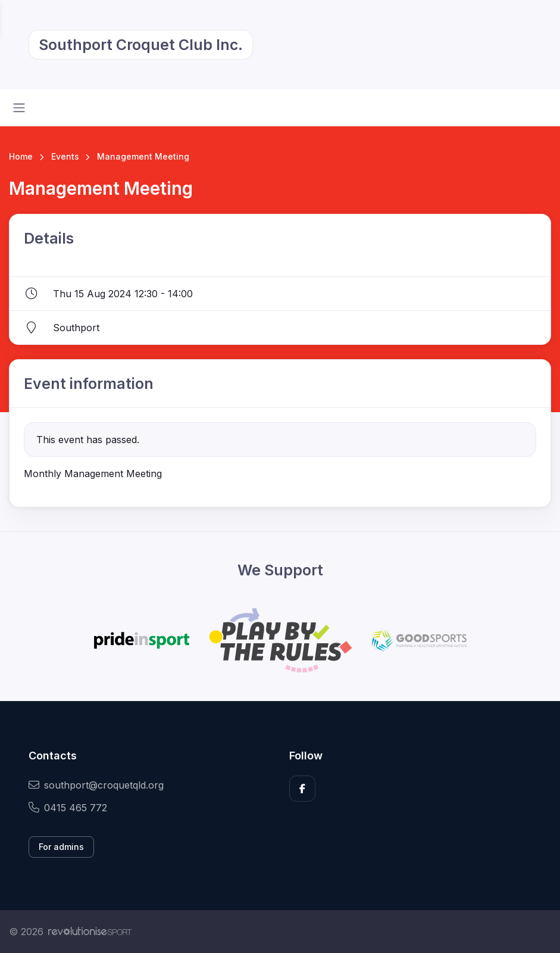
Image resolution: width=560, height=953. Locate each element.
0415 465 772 (68, 808)
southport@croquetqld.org (96, 785)
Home (21, 156)
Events (65, 156)
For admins (61, 847)
